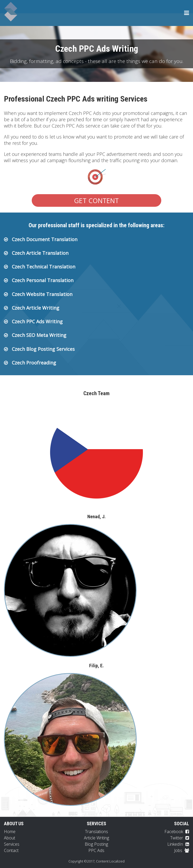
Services (12, 844)
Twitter (180, 838)
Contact (11, 850)
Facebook (177, 832)
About (10, 838)
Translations (97, 832)
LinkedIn (178, 844)
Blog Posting (96, 844)
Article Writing (97, 838)
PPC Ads (96, 850)
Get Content (96, 200)
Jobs (182, 850)
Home (10, 832)
